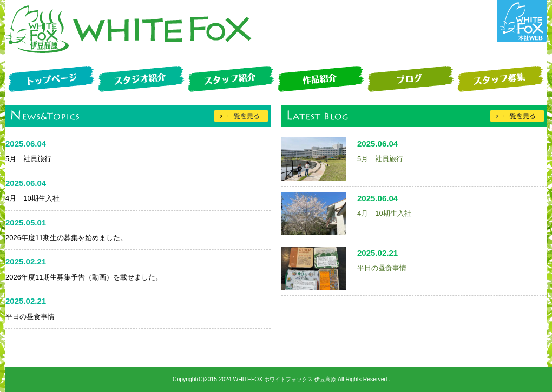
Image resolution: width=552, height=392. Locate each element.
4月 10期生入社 (384, 213)
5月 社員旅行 (380, 159)
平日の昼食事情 (382, 268)
